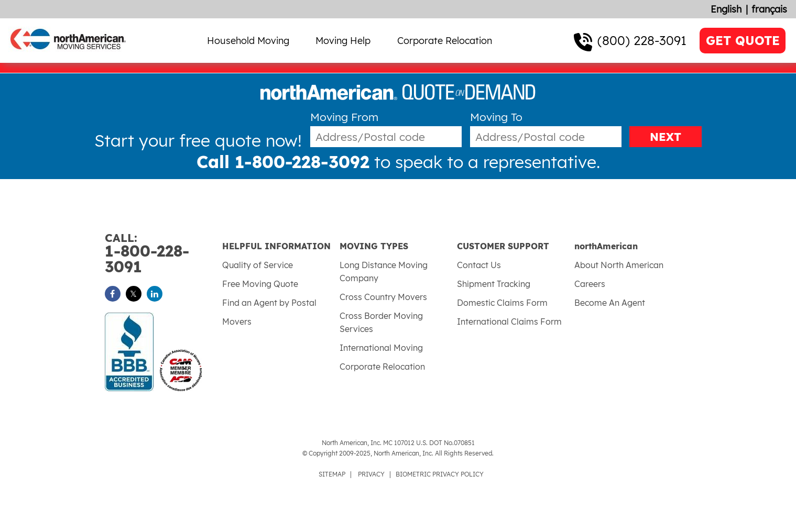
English (726, 9)
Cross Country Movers (383, 297)
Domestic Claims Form (502, 303)
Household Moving (248, 41)
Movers (237, 322)
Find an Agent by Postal (269, 303)
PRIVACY (371, 474)
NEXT (666, 137)
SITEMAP (332, 474)
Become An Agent (610, 303)
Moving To (496, 117)
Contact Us (479, 265)
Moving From (344, 117)
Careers (590, 284)
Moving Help (343, 41)
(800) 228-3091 (642, 40)
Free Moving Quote (260, 284)
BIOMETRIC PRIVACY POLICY (440, 474)
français (769, 9)
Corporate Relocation (445, 41)
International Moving (381, 348)
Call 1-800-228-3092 (283, 162)
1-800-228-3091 (163, 254)
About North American (619, 265)
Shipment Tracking (494, 284)
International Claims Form (509, 322)
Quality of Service (258, 265)
